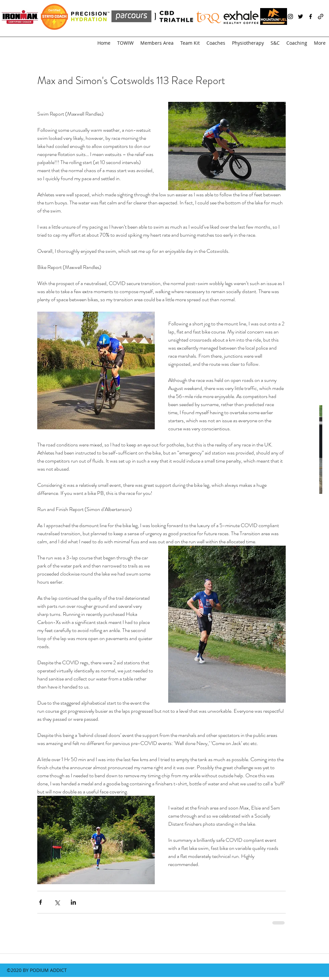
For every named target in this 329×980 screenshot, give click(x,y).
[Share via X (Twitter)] (57, 902)
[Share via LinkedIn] (73, 902)
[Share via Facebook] (40, 902)
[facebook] (311, 16)
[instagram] (290, 16)
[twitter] (300, 16)
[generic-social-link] (321, 16)
